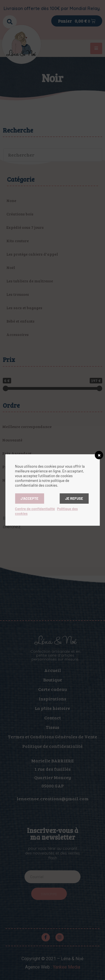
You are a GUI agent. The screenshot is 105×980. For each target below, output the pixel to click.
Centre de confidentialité (35, 509)
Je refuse (74, 498)
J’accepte (30, 498)
